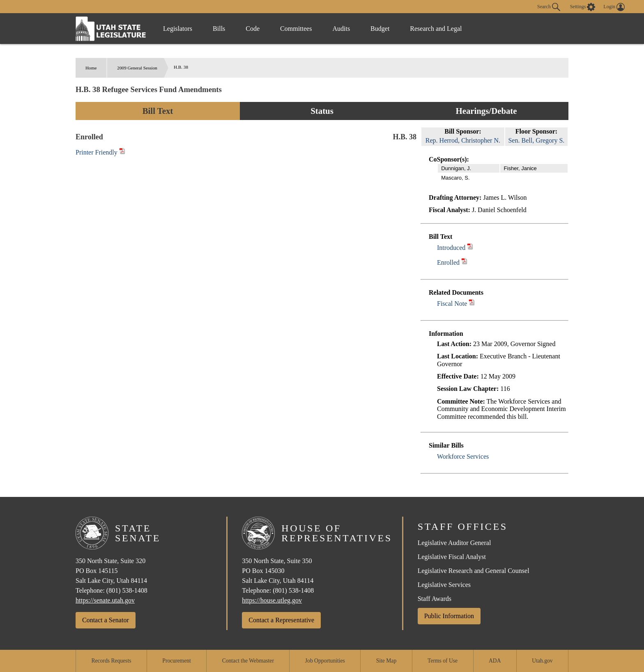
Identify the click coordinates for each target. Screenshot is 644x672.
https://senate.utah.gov (105, 600)
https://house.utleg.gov (272, 600)
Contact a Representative (281, 620)
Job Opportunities (325, 661)
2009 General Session (137, 68)
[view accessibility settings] (583, 7)
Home (91, 68)
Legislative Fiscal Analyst (452, 557)
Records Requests (111, 661)
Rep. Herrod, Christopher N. (463, 140)
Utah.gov (542, 661)
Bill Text (158, 111)
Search (549, 7)
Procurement (176, 661)
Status (322, 111)
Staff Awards (435, 599)
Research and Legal (436, 29)
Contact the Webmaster (248, 661)
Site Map (386, 661)
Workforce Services (463, 456)
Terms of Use (443, 661)
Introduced (451, 248)
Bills (219, 29)
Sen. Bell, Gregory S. (536, 140)
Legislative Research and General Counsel (474, 571)
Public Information (449, 616)
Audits (341, 29)
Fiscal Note (452, 304)
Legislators (178, 29)
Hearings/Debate (486, 111)
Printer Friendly (100, 152)
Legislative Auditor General (454, 543)
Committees (296, 29)
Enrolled (448, 262)
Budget (380, 29)
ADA (495, 661)
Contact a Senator (106, 620)
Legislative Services (444, 585)
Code (253, 29)
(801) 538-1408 (127, 590)
